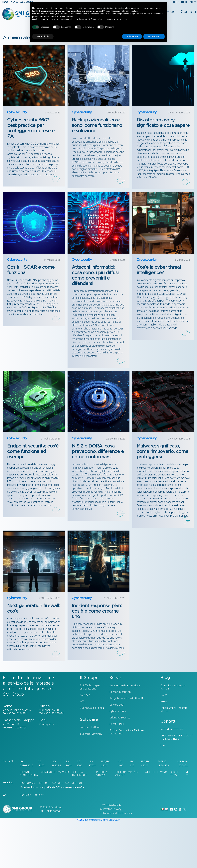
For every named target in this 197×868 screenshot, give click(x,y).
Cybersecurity (17, 112)
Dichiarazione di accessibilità (116, 813)
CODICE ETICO (174, 774)
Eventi (164, 695)
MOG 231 (188, 774)
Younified (85, 695)
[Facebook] (183, 2)
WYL (83, 701)
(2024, (45, 772)
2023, (52, 772)
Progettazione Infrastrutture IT (126, 698)
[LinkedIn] (191, 2)
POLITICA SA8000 (102, 774)
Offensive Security (120, 718)
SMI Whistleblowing (91, 734)
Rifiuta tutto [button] (132, 36)
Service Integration (120, 692)
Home (5, 2)
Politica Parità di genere (127, 774)
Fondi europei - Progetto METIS (174, 709)
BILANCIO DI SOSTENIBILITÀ (29, 774)
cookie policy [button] (131, 11)
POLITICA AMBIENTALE (79, 774)
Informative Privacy (110, 809)
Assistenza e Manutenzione (125, 685)
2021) (65, 772)
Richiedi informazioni (172, 729)
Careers (165, 745)
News (14, 2)
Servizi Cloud (117, 724)
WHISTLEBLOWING (156, 772)
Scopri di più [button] (43, 36)
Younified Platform (90, 727)
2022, (58, 772)
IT (174, 2)
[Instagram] (187, 2)
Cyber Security (118, 711)
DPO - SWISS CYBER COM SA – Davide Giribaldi (177, 737)
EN (178, 2)
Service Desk (117, 705)
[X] (195, 2)
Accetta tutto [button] (154, 36)
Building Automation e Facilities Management (127, 732)
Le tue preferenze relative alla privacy (98, 820)
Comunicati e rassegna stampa (173, 687)
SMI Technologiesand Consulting (90, 687)
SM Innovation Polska (92, 708)
